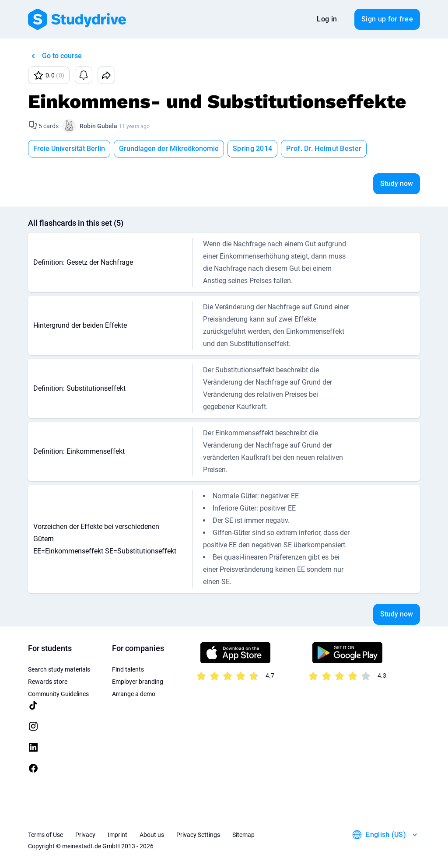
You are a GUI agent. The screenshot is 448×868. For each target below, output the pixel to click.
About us (152, 835)
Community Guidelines (58, 694)
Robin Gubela (98, 126)
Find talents (128, 669)
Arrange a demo (134, 694)
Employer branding (138, 682)
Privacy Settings (198, 835)
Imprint (117, 835)
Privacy (85, 835)
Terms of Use (45, 835)
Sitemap (243, 835)
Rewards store (48, 682)
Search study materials (59, 669)
